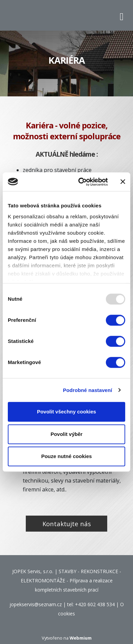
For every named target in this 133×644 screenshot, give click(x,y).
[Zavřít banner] (123, 182)
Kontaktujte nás (67, 524)
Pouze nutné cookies (66, 456)
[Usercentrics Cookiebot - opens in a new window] (81, 182)
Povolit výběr (66, 434)
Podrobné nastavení (87, 390)
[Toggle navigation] (122, 15)
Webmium (81, 638)
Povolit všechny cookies (66, 412)
